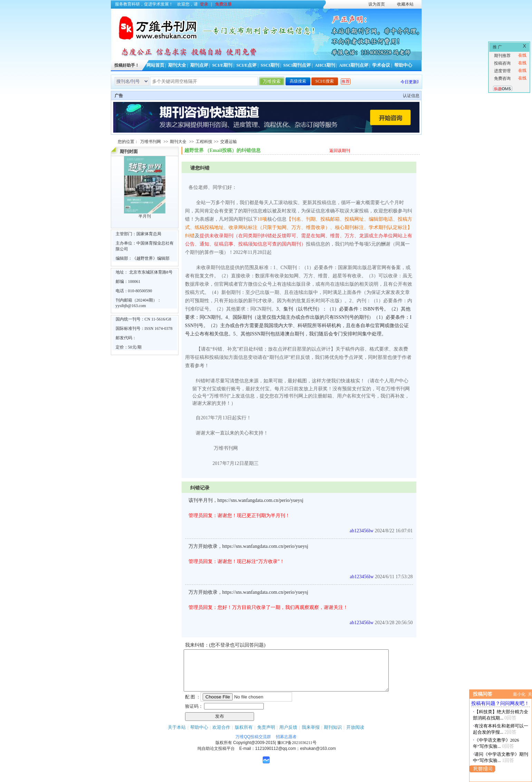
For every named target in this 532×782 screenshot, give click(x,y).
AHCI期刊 (325, 65)
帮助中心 (403, 65)
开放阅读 (355, 736)
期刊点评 (199, 65)
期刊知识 (333, 736)
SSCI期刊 (270, 65)
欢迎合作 (221, 736)
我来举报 (311, 736)
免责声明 (266, 736)
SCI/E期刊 (222, 65)
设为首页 (377, 4)
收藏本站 (405, 4)
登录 (204, 4)
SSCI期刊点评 (297, 65)
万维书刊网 (151, 142)
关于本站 (177, 736)
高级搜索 (298, 81)
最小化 (519, 694)
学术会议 (381, 65)
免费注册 (223, 4)
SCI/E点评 (247, 65)
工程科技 (204, 142)
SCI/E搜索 (325, 81)
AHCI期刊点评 (354, 65)
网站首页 (155, 65)
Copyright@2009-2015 (254, 751)
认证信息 (411, 96)
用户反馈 (288, 736)
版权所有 (244, 736)
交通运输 (229, 142)
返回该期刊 (340, 151)
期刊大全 (177, 65)
